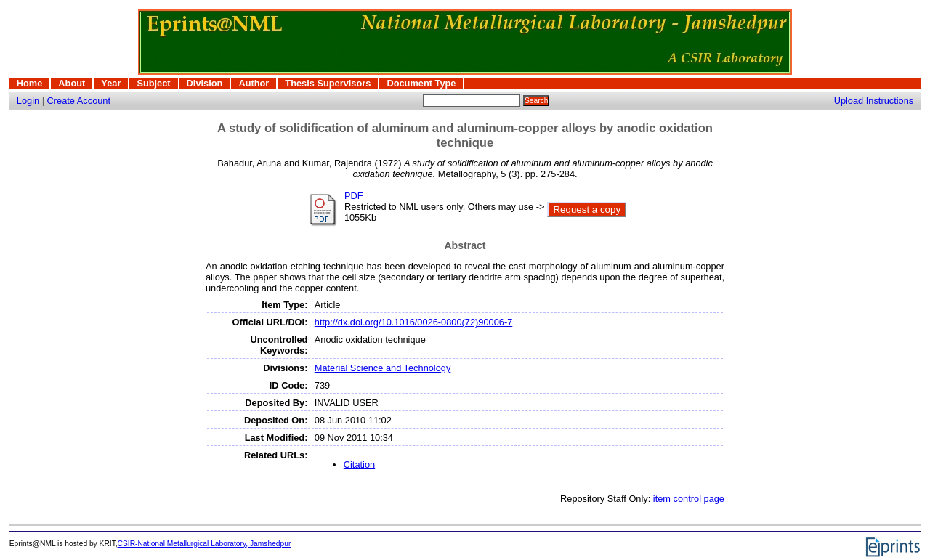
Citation (359, 464)
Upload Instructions (874, 101)
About (72, 83)
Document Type (421, 83)
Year (111, 83)
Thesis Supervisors (328, 83)
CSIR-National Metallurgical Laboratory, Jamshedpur (205, 544)
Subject (153, 83)
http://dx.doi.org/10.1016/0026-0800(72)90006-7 (414, 322)
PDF (354, 196)
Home (30, 83)
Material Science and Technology (383, 368)
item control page (689, 499)
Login (28, 101)
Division (205, 83)
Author (254, 83)
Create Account (79, 101)
